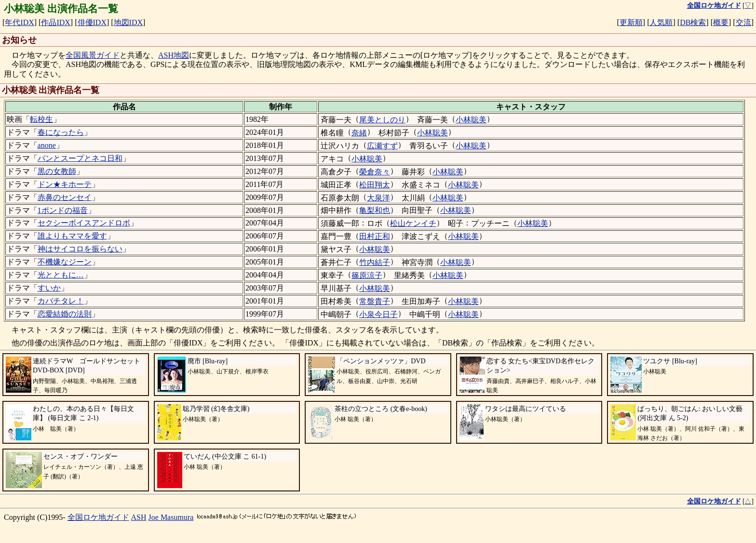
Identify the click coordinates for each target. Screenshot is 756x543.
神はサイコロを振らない (80, 249)
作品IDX (55, 22)
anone (47, 145)
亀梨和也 (375, 210)
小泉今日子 (378, 314)
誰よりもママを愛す (72, 236)
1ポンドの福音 (63, 210)
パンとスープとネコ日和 (80, 158)
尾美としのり (382, 120)
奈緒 (359, 133)
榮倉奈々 (375, 172)
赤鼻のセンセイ (65, 197)
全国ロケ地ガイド (98, 517)
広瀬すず (382, 146)
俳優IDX (92, 22)
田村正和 (375, 236)
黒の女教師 (57, 171)
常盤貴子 (375, 301)
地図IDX (128, 22)
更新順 (631, 22)
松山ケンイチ (413, 223)
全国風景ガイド (93, 55)
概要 (721, 22)
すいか (49, 288)
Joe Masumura (171, 517)
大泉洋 (378, 198)
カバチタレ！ (61, 301)
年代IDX (19, 22)
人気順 (661, 22)
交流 (743, 22)
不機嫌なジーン (65, 262)
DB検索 (693, 22)
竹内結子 (375, 262)
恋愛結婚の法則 (65, 314)
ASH (139, 517)
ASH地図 (174, 55)
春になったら (61, 132)
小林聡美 (471, 120)
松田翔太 (375, 185)
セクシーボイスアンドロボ (84, 223)
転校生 (41, 119)
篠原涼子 (367, 275)
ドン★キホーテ (65, 184)
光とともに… (61, 275)
